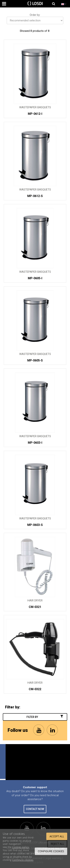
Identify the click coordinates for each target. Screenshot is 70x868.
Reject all (57, 844)
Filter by (45, 717)
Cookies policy (21, 847)
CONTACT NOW (35, 809)
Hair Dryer (35, 601)
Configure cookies (23, 860)
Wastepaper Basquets (35, 107)
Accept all (57, 836)
